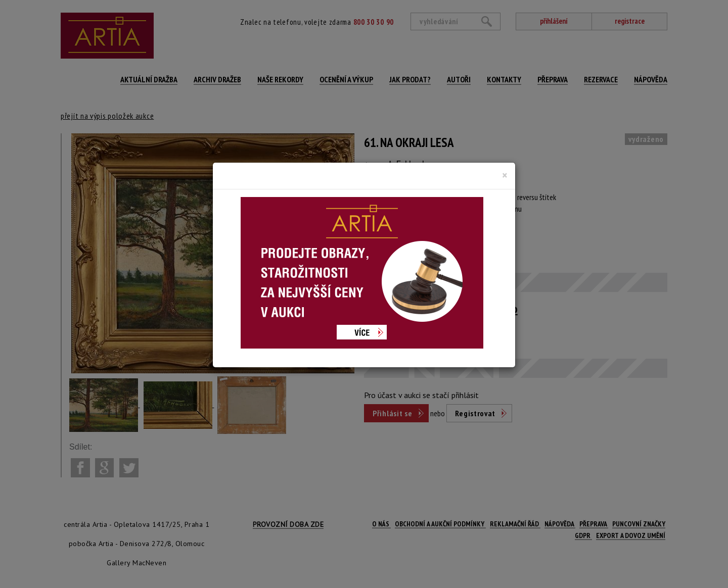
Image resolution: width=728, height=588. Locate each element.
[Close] (505, 175)
